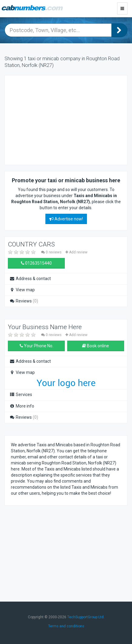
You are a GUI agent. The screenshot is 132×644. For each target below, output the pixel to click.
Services (21, 395)
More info (22, 406)
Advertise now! (66, 219)
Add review (76, 252)
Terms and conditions (66, 626)
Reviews (24, 301)
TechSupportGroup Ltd (85, 617)
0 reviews (52, 252)
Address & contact (30, 279)
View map (22, 290)
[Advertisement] (59, 119)
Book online (96, 346)
